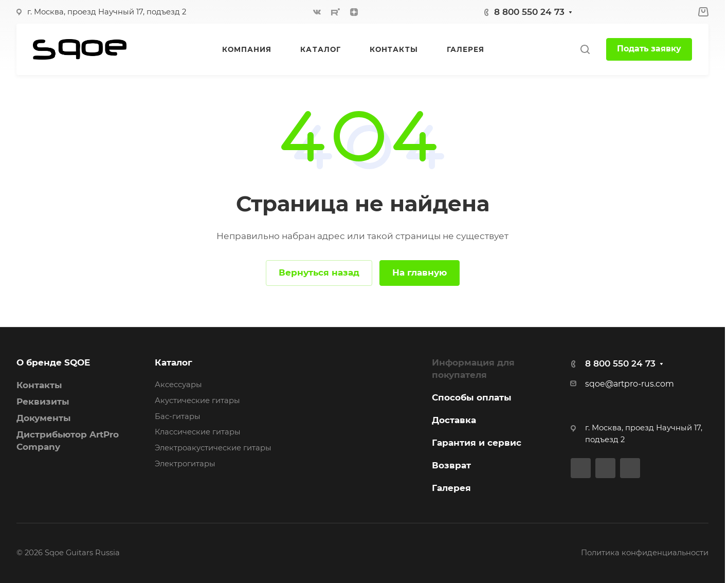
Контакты (39, 385)
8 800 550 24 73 (529, 12)
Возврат (451, 465)
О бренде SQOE (53, 362)
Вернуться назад (319, 272)
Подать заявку (649, 49)
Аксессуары (178, 385)
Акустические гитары (197, 400)
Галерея (451, 488)
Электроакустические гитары (213, 448)
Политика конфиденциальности (645, 553)
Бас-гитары (178, 416)
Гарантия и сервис (477, 443)
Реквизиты (43, 402)
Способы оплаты (472, 397)
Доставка (454, 420)
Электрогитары (185, 464)
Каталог (174, 362)
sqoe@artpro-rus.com (630, 384)
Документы (44, 418)
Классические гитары (198, 432)
